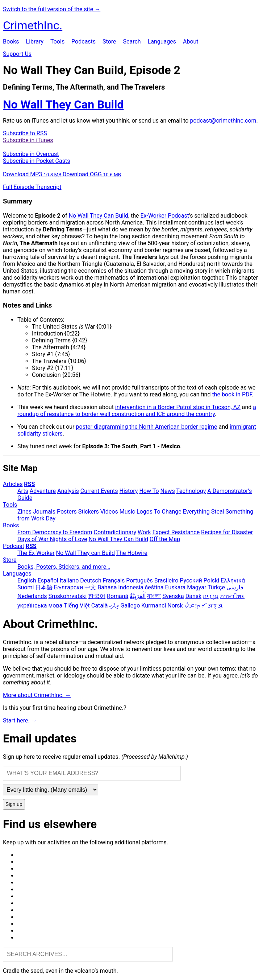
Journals (44, 512)
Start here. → (20, 720)
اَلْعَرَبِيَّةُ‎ (138, 596)
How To (149, 491)
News (168, 491)
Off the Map (165, 539)
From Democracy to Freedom (55, 532)
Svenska (173, 596)
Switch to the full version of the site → (52, 9)
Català (100, 606)
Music (127, 512)
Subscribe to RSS (25, 133)
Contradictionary (115, 532)
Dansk (193, 596)
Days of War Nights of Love (52, 539)
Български (68, 587)
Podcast (14, 546)
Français (114, 580)
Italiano (69, 580)
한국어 (97, 596)
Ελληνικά (233, 580)
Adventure (43, 491)
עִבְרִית (211, 596)
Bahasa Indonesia (120, 587)
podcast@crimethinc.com (223, 121)
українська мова (40, 606)
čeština (154, 587)
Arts (23, 491)
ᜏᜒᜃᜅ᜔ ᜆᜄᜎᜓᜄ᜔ (203, 606)
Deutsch (91, 580)
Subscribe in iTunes (28, 140)
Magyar (197, 587)
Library (35, 42)
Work (144, 532)
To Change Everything (182, 512)
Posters (67, 512)
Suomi (26, 587)
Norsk (175, 606)
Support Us (17, 54)
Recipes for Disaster (227, 532)
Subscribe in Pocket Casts (36, 161)
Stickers (89, 512)
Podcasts (84, 42)
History (129, 491)
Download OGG (92, 174)
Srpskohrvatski (68, 596)
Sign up (14, 804)
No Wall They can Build (85, 553)
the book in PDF (232, 394)
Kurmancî (154, 606)
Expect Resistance (176, 532)
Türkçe (216, 587)
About (191, 42)
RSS (29, 484)
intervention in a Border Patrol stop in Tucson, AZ (178, 407)
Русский (191, 580)
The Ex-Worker (36, 553)
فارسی (235, 587)
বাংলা (154, 596)
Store (109, 42)
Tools (57, 42)
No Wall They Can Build (98, 216)
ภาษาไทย (232, 596)
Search (132, 42)
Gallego (130, 606)
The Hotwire (132, 553)
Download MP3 (33, 174)
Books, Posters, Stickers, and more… (64, 567)
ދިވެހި (114, 606)
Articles (13, 484)
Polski (211, 580)
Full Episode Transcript (32, 187)
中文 (90, 587)
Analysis (68, 491)
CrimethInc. (33, 25)
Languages (162, 42)
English (27, 580)
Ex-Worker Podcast (165, 216)
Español (48, 580)
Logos (145, 512)
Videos (109, 512)
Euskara (176, 587)
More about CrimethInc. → (37, 695)
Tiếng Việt (77, 606)
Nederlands (32, 596)
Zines (24, 512)
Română (118, 596)
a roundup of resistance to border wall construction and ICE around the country (137, 411)
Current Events (99, 491)
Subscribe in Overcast (31, 154)
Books (11, 42)
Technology (191, 491)
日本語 (44, 587)
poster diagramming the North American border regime (147, 427)
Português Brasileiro (152, 580)
